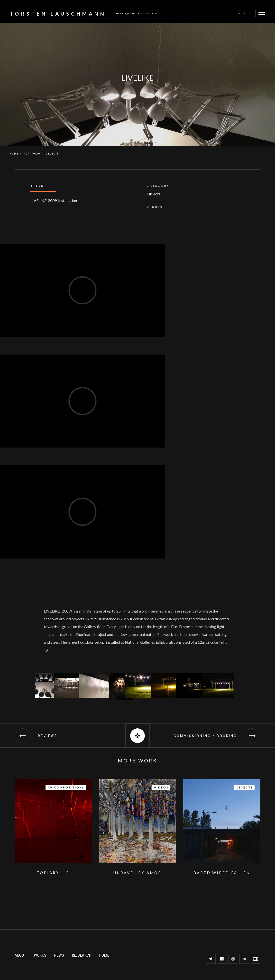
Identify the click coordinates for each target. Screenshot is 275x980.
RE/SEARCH (82, 955)
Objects (52, 154)
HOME (104, 955)
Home (14, 154)
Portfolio (32, 154)
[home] (81, 14)
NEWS (59, 955)
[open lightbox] (45, 686)
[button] (262, 14)
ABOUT (20, 955)
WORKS (40, 955)
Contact (242, 14)
